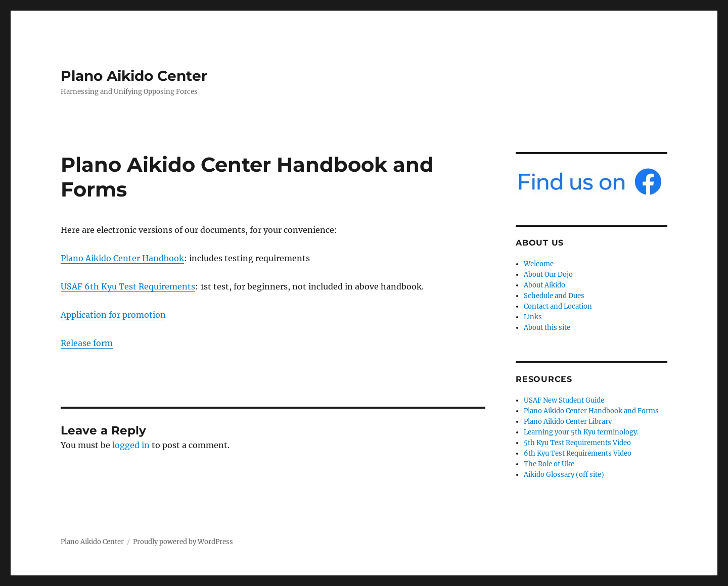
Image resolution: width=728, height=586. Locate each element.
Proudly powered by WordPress (183, 542)
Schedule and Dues (554, 296)
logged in (131, 445)
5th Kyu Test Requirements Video (577, 443)
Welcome (539, 264)
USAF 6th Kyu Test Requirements (128, 286)
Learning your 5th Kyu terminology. (581, 432)
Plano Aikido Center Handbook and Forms (591, 411)
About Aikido (544, 285)
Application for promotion (113, 315)
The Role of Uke (549, 464)
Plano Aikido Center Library (568, 422)
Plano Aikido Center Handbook (122, 258)
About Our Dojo (548, 275)
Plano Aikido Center (134, 76)
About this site (547, 328)
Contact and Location (558, 306)
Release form (87, 343)
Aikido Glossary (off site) (564, 475)
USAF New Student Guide (564, 400)
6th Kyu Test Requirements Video (578, 453)
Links (533, 317)
